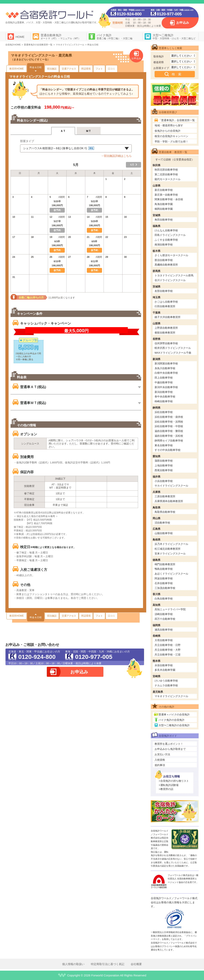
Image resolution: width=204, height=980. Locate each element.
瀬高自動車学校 (164, 630)
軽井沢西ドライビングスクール (173, 348)
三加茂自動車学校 (165, 588)
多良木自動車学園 (165, 670)
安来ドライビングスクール (170, 554)
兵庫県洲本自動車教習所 (169, 501)
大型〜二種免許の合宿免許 (174, 725)
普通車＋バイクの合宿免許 (174, 715)
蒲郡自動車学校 (164, 461)
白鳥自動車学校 (164, 599)
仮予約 (94, 230)
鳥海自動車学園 (164, 204)
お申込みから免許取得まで (170, 749)
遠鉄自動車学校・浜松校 (169, 436)
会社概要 (136, 964)
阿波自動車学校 (164, 578)
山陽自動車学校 (164, 533)
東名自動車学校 (164, 445)
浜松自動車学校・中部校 (169, 426)
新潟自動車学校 (164, 392)
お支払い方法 (162, 754)
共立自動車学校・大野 (168, 650)
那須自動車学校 (164, 260)
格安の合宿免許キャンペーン (171, 136)
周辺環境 (86, 69)
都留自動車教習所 (165, 333)
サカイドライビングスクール (171, 486)
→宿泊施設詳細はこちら (116, 156)
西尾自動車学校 (164, 470)
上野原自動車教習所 (166, 328)
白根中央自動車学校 (166, 373)
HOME (20, 37)
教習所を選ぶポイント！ (169, 744)
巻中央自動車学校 (165, 397)
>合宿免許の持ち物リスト (174, 781)
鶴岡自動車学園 (164, 209)
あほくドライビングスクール (171, 574)
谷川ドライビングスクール (170, 280)
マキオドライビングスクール (171, 696)
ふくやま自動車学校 (166, 240)
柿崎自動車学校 (164, 401)
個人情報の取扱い (73, 964)
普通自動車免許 (61, 37)
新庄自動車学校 (164, 190)
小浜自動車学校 (164, 481)
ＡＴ (63, 131)
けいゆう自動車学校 (166, 681)
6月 (132, 165)
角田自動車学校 (164, 220)
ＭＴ (89, 131)
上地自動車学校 (164, 465)
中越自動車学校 (164, 382)
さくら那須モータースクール (171, 255)
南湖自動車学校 (164, 245)
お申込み (183, 23)
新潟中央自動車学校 (166, 387)
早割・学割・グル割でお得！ (171, 142)
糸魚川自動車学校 (165, 368)
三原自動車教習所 (165, 496)
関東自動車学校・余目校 (169, 199)
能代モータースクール (168, 179)
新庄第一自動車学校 (166, 195)
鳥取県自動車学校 (165, 512)
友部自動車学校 (164, 291)
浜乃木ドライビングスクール (171, 544)
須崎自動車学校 (164, 614)
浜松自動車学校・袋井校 (169, 417)
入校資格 (160, 760)
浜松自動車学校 (164, 412)
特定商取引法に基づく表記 (108, 964)
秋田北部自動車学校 (166, 170)
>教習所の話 (166, 789)
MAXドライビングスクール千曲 (173, 353)
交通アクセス (69, 69)
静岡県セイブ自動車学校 (169, 441)
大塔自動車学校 (164, 640)
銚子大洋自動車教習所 (168, 317)
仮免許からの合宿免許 (168, 131)
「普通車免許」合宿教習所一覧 (177, 120)
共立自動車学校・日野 (168, 645)
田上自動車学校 (164, 378)
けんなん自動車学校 (166, 230)
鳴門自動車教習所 (165, 564)
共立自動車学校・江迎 (168, 655)
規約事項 (160, 765)
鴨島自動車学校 (164, 569)
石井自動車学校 (164, 583)
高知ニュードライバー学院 (170, 609)
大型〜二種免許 (174, 37)
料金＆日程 (36, 67)
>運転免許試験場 (169, 785)
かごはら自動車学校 (166, 302)
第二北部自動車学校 (166, 174)
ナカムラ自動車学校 (166, 685)
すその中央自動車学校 (168, 450)
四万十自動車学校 (165, 619)
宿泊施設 (52, 69)
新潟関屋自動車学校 (166, 363)
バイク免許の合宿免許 (172, 720)
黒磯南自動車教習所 (166, 265)
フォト (99, 69)
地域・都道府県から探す (169, 125)
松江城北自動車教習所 (168, 549)
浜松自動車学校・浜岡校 (169, 422)
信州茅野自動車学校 (166, 343)
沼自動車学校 (162, 523)
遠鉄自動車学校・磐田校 (169, 431)
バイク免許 (115, 37)
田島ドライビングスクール (170, 235)
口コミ (112, 69)
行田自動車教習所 (165, 306)
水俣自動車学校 (164, 665)
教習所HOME (17, 69)
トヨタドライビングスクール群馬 (174, 275)
